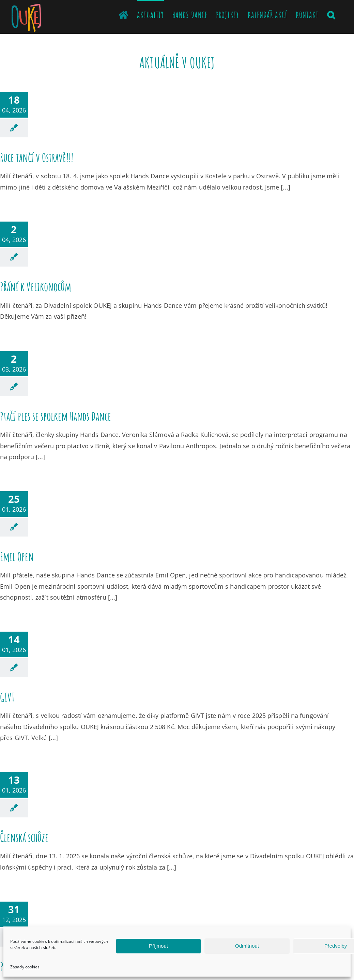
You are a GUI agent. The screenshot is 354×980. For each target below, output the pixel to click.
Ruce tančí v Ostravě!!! (37, 157)
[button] (331, 14)
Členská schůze (24, 837)
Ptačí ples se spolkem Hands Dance (56, 416)
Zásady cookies (25, 967)
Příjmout (158, 946)
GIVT (7, 697)
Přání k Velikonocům (36, 287)
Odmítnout (247, 946)
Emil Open (17, 556)
